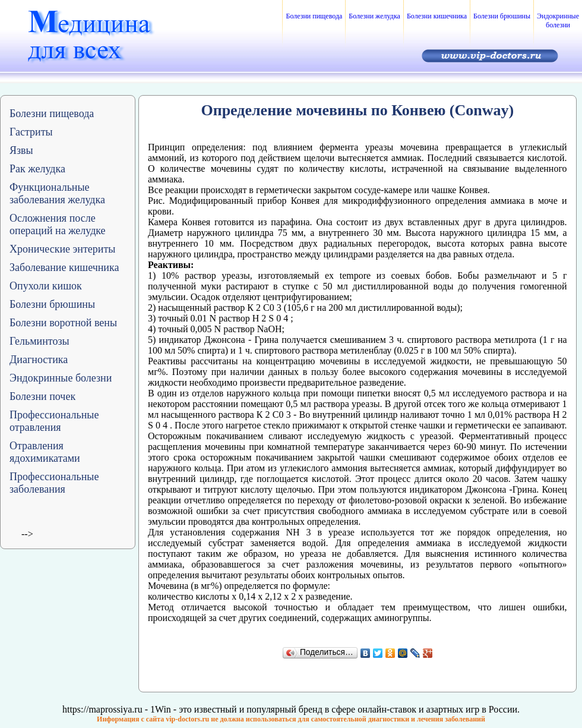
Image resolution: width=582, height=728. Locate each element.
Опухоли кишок (46, 286)
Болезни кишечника (437, 16)
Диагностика (39, 360)
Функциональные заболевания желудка (57, 193)
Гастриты (31, 132)
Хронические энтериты (62, 249)
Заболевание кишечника (64, 267)
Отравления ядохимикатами (45, 452)
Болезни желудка (374, 16)
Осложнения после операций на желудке (58, 224)
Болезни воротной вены (63, 323)
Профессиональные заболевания (54, 483)
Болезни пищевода (314, 16)
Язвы (21, 150)
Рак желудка (37, 169)
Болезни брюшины (502, 16)
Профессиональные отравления (54, 421)
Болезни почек (42, 396)
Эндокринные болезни (558, 21)
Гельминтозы (39, 341)
